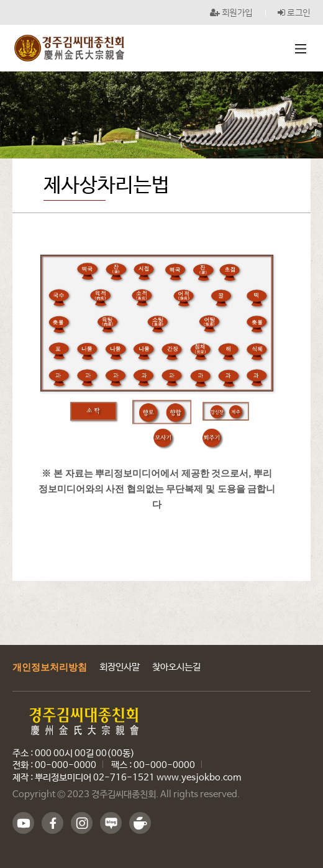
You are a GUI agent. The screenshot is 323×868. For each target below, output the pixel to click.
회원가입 (232, 12)
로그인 (294, 12)
